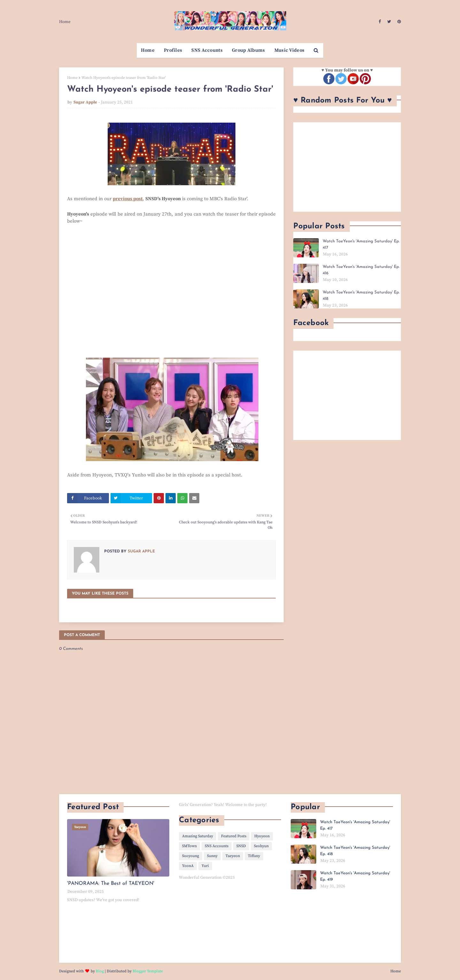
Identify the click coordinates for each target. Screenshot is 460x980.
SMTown (189, 846)
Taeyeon (233, 856)
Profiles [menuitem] (173, 50)
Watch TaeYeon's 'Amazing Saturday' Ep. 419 (355, 876)
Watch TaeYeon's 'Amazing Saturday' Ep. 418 (361, 296)
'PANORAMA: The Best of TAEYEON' (111, 884)
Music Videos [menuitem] (290, 50)
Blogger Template (148, 971)
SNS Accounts (217, 846)
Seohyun (261, 846)
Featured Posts (234, 836)
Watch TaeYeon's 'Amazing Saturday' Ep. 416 (361, 270)
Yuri (205, 866)
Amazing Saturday (198, 836)
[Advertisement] (347, 167)
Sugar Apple (85, 102)
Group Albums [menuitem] (249, 50)
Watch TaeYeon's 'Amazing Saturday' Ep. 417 (361, 244)
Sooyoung (191, 856)
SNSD (241, 846)
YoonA (188, 866)
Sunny (212, 856)
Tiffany (254, 856)
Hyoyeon (262, 836)
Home (65, 22)
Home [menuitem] (148, 50)
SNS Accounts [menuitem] (207, 50)
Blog (100, 971)
